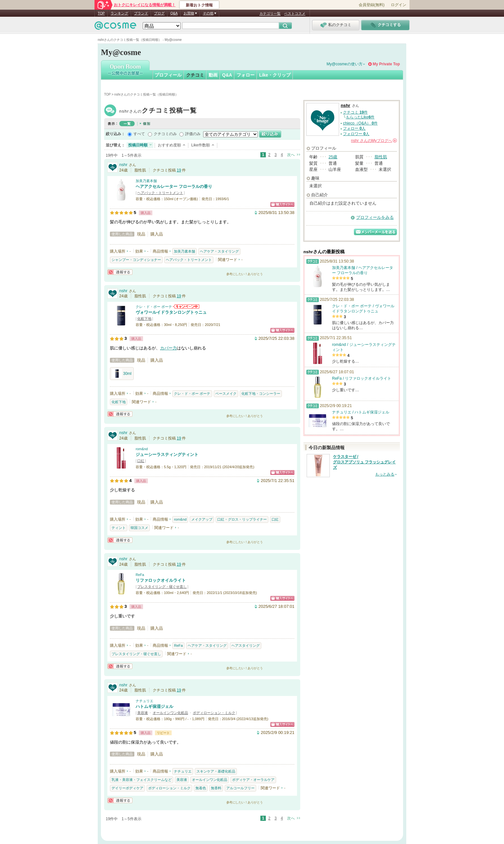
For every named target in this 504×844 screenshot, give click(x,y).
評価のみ (193, 134)
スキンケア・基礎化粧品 (216, 771)
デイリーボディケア (127, 788)
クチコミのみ (165, 134)
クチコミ (195, 75)
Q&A (174, 13)
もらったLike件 (360, 117)
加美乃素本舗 (146, 181)
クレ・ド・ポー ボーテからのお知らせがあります (186, 306)
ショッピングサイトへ (282, 204)
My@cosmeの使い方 (345, 64)
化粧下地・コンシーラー (261, 394)
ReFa (140, 575)
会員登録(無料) (372, 5)
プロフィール (168, 75)
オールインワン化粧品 (170, 713)
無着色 (201, 788)
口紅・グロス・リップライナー (242, 519)
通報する (120, 272)
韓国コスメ (139, 528)
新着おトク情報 (199, 5)
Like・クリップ (275, 75)
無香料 (216, 788)
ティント (119, 528)
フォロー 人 (354, 128)
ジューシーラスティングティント (167, 454)
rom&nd (142, 449)
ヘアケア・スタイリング (219, 251)
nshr (158, 111)
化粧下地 (144, 319)
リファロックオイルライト (161, 580)
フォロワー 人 (356, 134)
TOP (101, 13)
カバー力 (168, 348)
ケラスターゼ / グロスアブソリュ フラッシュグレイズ (364, 462)
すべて (139, 134)
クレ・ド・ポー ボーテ (154, 307)
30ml (122, 374)
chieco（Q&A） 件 (360, 123)
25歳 (333, 157)
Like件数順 (201, 145)
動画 (213, 75)
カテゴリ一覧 (270, 14)
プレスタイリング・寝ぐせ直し (162, 587)
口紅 (141, 461)
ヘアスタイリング (246, 645)
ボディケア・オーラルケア (253, 780)
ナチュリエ (144, 701)
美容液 (143, 713)
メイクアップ (202, 519)
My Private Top (386, 64)
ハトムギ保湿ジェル (154, 706)
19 (179, 170)
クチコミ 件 (355, 112)
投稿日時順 (138, 145)
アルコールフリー (240, 788)
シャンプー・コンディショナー (136, 260)
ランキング (119, 13)
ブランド (141, 13)
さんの (374, 141)
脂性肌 (381, 157)
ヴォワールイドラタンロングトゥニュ (171, 312)
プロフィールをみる (375, 217)
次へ (291, 155)
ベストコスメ (295, 14)
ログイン (399, 5)
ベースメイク (226, 394)
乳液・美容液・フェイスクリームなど (142, 780)
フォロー (246, 75)
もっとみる (385, 474)
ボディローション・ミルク (214, 713)
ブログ (159, 13)
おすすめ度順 (169, 145)
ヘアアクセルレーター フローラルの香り (174, 186)
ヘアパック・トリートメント (160, 193)
